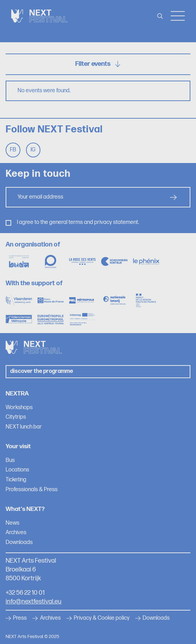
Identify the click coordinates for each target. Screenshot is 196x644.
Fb (13, 150)
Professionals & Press (32, 490)
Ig (33, 150)
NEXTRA (17, 393)
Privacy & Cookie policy (98, 618)
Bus (10, 460)
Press (16, 618)
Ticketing (16, 480)
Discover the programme (42, 371)
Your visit (18, 446)
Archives (16, 533)
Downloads (19, 542)
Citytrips (16, 417)
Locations (17, 470)
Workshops (19, 408)
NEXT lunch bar (24, 427)
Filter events (98, 64)
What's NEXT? (25, 509)
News (12, 523)
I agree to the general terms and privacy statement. (78, 222)
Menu (178, 16)
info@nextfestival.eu (34, 602)
